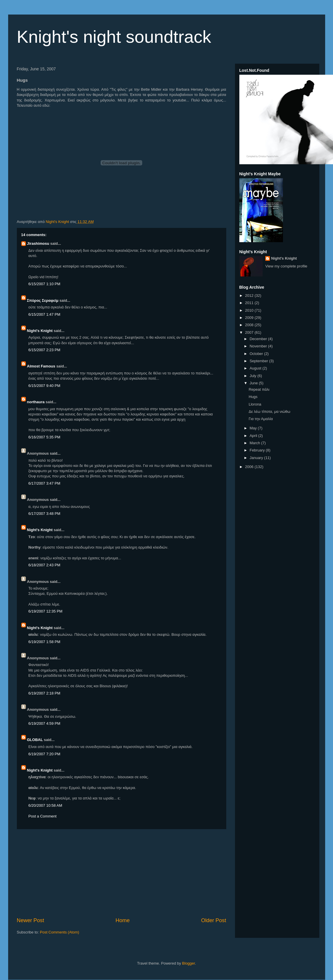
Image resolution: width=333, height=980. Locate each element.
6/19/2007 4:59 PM (44, 723)
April (254, 436)
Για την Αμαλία (261, 419)
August (256, 368)
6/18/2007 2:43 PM (44, 565)
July (253, 376)
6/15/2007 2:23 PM (44, 350)
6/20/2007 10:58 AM (45, 805)
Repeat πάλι (259, 389)
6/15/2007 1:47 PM (44, 314)
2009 (250, 318)
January (257, 458)
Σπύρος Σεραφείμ (43, 300)
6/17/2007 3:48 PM (44, 514)
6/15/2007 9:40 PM (44, 386)
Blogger (188, 963)
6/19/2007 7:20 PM (44, 754)
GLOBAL (35, 740)
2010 (250, 310)
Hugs (253, 397)
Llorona (255, 404)
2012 (250, 296)
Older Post (214, 920)
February (258, 450)
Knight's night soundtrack (114, 37)
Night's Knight (40, 331)
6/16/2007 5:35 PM (44, 437)
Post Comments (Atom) (59, 932)
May (254, 428)
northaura (36, 402)
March (255, 443)
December (259, 339)
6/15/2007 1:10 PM (44, 284)
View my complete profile (286, 266)
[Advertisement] (122, 873)
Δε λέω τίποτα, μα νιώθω (269, 412)
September (259, 361)
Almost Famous (41, 366)
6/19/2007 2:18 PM (44, 693)
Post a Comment (43, 816)
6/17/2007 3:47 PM (44, 483)
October (257, 354)
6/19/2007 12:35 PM (46, 611)
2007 (250, 332)
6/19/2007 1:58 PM (44, 642)
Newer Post (31, 920)
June (254, 383)
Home (123, 920)
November (259, 346)
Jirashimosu (38, 243)
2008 (250, 325)
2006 (250, 467)
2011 (250, 303)
